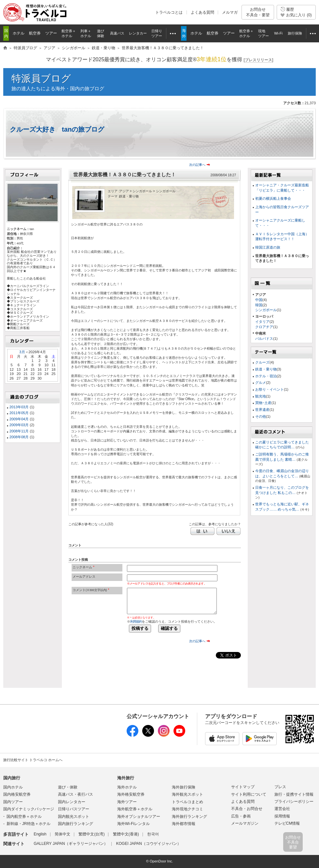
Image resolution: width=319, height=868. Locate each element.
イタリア (262, 322)
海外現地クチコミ (187, 809)
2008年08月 (19, 437)
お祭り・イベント (270, 389)
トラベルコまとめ (187, 802)
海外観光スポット (187, 794)
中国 (259, 300)
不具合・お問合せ (247, 809)
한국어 (153, 834)
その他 (261, 416)
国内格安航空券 (17, 794)
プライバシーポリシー (294, 802)
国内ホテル (13, 787)
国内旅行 (12, 778)
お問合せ (258, 12)
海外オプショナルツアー (139, 817)
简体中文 (62, 834)
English (40, 834)
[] (259, 60)
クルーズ (262, 362)
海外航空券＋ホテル (135, 809)
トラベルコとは (169, 12)
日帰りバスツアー (74, 809)
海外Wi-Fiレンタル (133, 824)
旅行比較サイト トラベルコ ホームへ (33, 760)
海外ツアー (127, 802)
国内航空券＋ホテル (24, 817)
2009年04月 (19, 419)
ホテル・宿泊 (266, 376)
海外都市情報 (184, 824)
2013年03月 (19, 407)
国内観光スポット (74, 817)
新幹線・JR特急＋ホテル (28, 824)
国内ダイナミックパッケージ (29, 809)
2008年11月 (19, 431)
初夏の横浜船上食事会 (273, 198)
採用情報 (282, 816)
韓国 (259, 305)
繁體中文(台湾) (91, 834)
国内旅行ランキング (76, 824)
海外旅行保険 (184, 787)
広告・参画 (241, 816)
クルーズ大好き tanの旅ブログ (57, 129)
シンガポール (266, 310)
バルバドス (264, 339)
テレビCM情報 (287, 823)
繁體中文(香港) (126, 834)
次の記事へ (197, 165)
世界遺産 (262, 410)
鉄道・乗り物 (266, 369)
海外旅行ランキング (189, 817)
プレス (280, 787)
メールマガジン (245, 823)
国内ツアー (13, 802)
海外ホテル (127, 787)
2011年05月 (19, 413)
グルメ (261, 383)
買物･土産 (263, 403)
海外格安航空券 (131, 794)
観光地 (261, 396)
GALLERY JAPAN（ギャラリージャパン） (71, 844)
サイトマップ (243, 787)
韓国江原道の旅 (268, 247)
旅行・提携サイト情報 (294, 794)
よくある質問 (202, 12)
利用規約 (136, 622)
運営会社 (282, 809)
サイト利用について (249, 794)
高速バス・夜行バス (76, 794)
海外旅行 (126, 778)
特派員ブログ (41, 78)
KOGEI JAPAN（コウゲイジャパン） (149, 844)
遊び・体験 (68, 787)
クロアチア (264, 327)
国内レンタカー (72, 802)
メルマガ (230, 12)
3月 (22, 352)
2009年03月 (19, 425)
